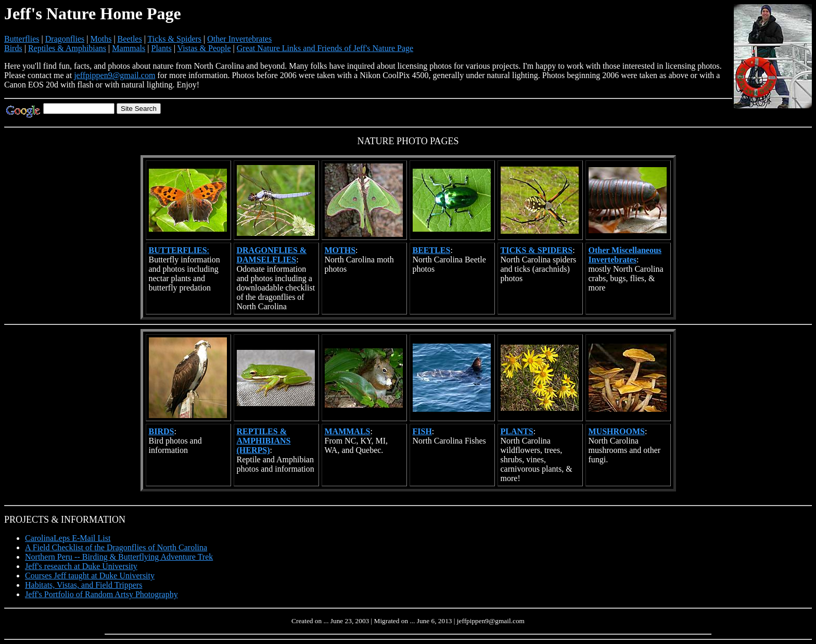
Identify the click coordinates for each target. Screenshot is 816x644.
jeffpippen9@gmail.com (114, 75)
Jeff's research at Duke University (81, 566)
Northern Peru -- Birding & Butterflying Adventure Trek (119, 557)
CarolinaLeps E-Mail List (68, 538)
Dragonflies (65, 39)
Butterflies (22, 39)
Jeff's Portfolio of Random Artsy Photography (101, 594)
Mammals (129, 48)
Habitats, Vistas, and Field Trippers (84, 585)
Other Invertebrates (239, 39)
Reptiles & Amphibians (67, 48)
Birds (13, 48)
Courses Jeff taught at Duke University (90, 576)
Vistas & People (204, 48)
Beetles (130, 39)
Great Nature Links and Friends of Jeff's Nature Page (325, 48)
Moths (101, 39)
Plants (162, 48)
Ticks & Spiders (175, 39)
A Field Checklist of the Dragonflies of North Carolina (116, 547)
